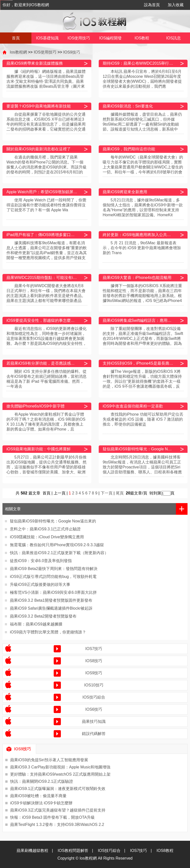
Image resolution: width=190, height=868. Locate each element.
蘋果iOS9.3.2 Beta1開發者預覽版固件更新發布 (51, 600)
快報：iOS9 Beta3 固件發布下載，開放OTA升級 (52, 817)
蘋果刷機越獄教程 (32, 851)
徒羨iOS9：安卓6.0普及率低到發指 (41, 561)
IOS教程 (142, 38)
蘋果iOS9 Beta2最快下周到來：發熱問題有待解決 (54, 569)
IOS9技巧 (72, 52)
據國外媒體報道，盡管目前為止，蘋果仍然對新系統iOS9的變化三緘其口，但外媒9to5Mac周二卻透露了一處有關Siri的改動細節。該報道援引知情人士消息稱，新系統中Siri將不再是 (142, 124)
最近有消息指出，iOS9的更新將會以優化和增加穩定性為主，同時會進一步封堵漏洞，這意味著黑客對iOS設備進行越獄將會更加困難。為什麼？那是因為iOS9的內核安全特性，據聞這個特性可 (47, 339)
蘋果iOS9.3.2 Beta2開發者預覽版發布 (43, 616)
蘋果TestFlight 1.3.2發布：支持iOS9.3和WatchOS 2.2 (57, 825)
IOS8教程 (165, 851)
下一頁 (107, 493)
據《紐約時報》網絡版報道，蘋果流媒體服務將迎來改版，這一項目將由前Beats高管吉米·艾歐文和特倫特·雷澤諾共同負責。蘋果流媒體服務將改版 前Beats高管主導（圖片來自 (46, 81)
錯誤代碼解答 (94, 734)
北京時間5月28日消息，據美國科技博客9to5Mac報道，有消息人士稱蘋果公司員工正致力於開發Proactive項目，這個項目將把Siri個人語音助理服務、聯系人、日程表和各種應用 (142, 467)
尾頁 (120, 493)
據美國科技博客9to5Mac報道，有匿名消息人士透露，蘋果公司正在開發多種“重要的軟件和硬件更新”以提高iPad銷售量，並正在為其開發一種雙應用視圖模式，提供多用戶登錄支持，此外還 (47, 253)
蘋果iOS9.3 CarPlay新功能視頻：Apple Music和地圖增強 (60, 767)
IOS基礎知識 (47, 38)
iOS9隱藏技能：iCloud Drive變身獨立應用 (47, 537)
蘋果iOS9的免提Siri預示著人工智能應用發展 (49, 760)
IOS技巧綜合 (94, 697)
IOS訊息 (173, 38)
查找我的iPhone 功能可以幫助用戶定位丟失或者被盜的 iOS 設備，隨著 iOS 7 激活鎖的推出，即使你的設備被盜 (143, 419)
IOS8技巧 (94, 661)
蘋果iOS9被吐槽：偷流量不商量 (38, 796)
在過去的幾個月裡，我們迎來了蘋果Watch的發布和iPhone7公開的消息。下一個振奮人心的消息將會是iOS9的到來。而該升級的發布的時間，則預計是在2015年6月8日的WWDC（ (47, 167)
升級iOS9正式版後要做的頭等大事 (40, 584)
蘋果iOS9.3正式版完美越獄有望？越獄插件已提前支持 (58, 810)
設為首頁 (152, 5)
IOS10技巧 (94, 685)
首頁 (16, 38)
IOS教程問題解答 (73, 851)
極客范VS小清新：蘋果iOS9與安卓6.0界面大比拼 (53, 592)
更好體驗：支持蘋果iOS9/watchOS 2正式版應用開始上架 (60, 774)
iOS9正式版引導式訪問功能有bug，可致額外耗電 (53, 577)
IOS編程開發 (110, 38)
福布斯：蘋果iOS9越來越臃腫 (36, 624)
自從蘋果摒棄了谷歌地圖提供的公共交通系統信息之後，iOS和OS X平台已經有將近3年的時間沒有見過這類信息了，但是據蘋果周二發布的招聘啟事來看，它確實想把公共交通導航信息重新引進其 (46, 124)
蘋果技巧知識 (94, 721)
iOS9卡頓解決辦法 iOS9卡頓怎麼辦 (41, 803)
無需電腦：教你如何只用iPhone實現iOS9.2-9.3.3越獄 (57, 545)
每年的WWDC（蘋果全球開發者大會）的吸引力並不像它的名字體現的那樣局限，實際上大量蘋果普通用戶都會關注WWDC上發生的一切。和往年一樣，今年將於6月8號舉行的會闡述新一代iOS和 (143, 167)
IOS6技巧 (94, 709)
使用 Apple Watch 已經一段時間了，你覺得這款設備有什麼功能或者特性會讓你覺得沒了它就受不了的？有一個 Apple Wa (46, 205)
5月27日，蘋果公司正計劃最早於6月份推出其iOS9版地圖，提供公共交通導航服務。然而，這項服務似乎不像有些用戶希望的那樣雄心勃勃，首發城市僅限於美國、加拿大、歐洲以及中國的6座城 (47, 467)
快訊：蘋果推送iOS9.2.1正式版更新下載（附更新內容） (59, 553)
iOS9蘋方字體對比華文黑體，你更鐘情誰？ (48, 632)
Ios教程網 (18, 52)
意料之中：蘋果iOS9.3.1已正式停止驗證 (45, 529)
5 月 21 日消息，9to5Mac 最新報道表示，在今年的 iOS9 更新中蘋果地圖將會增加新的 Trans (142, 248)
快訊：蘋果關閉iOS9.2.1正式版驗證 (42, 781)
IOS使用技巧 (79, 38)
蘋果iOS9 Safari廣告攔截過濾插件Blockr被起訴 (51, 608)
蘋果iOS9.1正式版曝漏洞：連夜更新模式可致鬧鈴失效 (58, 789)
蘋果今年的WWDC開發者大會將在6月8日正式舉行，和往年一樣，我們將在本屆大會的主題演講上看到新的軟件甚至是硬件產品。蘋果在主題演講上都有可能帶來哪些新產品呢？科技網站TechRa (46, 296)
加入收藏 (176, 5)
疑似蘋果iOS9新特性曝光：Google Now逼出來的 (53, 521)
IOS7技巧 (94, 649)
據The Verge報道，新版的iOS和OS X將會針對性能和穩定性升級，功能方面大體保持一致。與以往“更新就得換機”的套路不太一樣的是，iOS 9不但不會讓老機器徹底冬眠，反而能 (142, 381)
